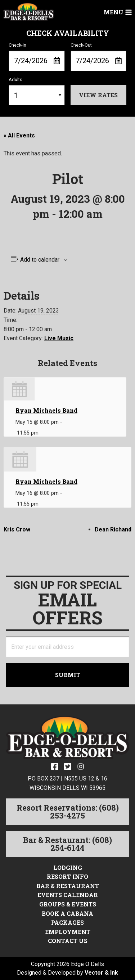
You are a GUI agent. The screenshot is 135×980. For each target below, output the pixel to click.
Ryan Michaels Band (46, 410)
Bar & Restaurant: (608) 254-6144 (67, 844)
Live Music (59, 338)
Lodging (68, 868)
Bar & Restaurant (68, 886)
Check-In (37, 57)
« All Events (19, 135)
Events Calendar (68, 895)
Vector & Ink (101, 973)
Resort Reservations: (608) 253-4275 (68, 812)
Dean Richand (113, 529)
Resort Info (67, 876)
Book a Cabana (67, 913)
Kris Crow (17, 529)
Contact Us (68, 941)
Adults (37, 91)
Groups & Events (68, 904)
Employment (68, 932)
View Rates (98, 95)
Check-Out (99, 57)
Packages (67, 922)
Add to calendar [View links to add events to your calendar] (40, 260)
